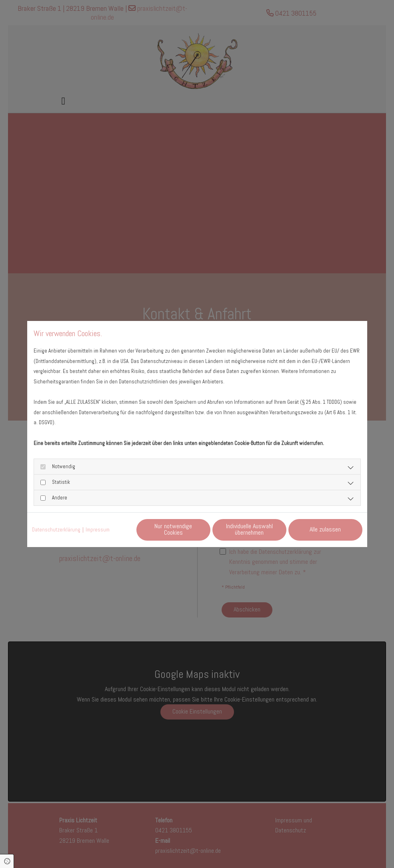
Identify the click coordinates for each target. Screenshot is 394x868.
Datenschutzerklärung (56, 530)
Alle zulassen (325, 529)
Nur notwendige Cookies (173, 529)
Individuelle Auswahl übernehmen (249, 529)
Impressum (98, 530)
